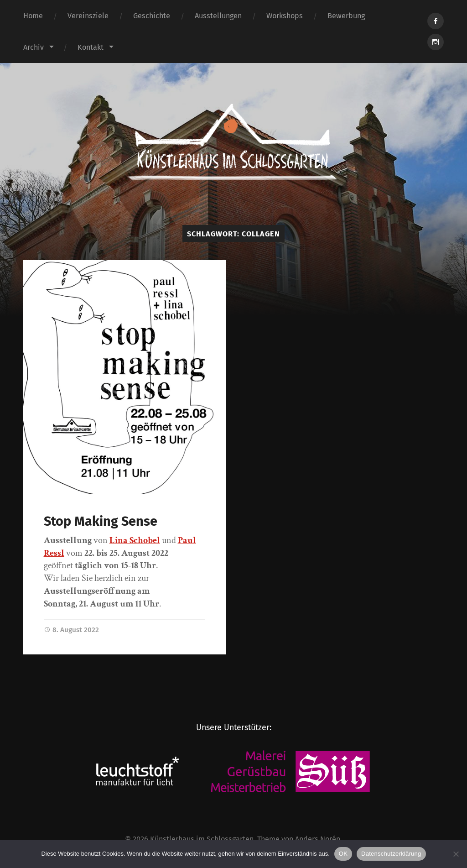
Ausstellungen (218, 16)
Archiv (34, 47)
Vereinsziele (88, 16)
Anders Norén (318, 839)
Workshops (285, 16)
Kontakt (91, 47)
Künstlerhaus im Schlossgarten (202, 839)
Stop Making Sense (101, 521)
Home (33, 16)
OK (343, 854)
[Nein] (456, 854)
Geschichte (152, 16)
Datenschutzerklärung (391, 854)
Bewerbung (346, 16)
